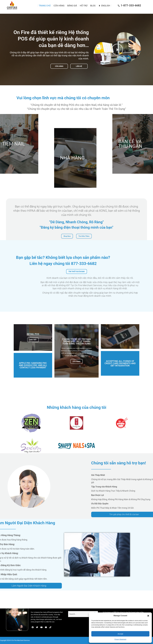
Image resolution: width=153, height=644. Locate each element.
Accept (120, 634)
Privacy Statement (120, 639)
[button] (148, 616)
